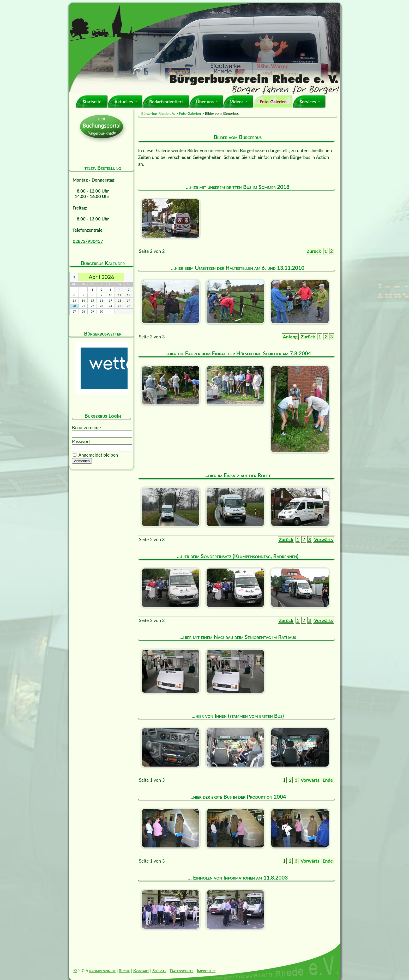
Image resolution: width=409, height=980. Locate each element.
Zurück (314, 251)
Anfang (290, 337)
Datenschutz (182, 970)
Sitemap (159, 970)
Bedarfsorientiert (166, 102)
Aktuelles (124, 102)
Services (308, 102)
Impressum (206, 970)
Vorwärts (323, 539)
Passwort (81, 441)
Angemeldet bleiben (98, 455)
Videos (237, 102)
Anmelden (82, 461)
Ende (328, 780)
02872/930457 (88, 241)
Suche (124, 970)
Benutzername (86, 428)
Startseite (92, 102)
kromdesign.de (102, 970)
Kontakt (141, 970)
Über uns (205, 102)
